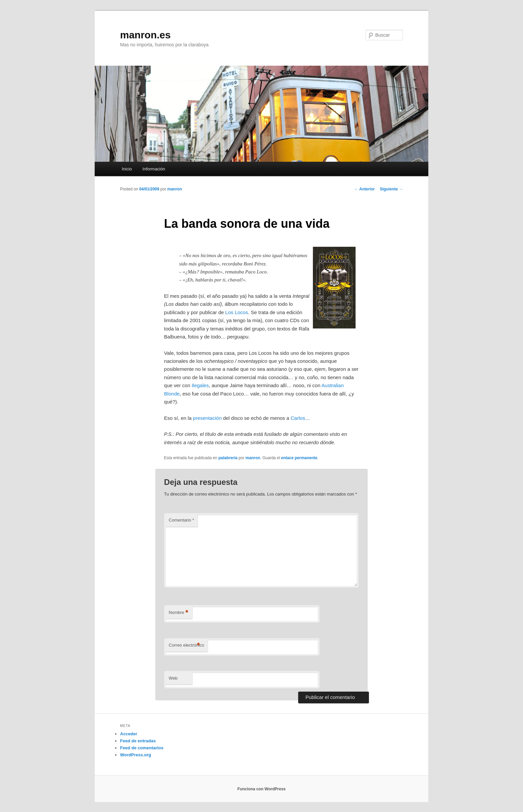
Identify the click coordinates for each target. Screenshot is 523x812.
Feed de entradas (138, 741)
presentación (207, 418)
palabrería (228, 458)
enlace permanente (299, 458)
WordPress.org (136, 755)
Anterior (365, 189)
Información (154, 169)
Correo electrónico (186, 645)
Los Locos (236, 312)
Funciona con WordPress (261, 789)
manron (174, 189)
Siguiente (391, 189)
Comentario (181, 520)
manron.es (145, 35)
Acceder (129, 734)
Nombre (179, 613)
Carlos (298, 418)
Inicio (127, 169)
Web (173, 678)
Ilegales (200, 385)
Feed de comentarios (142, 748)
